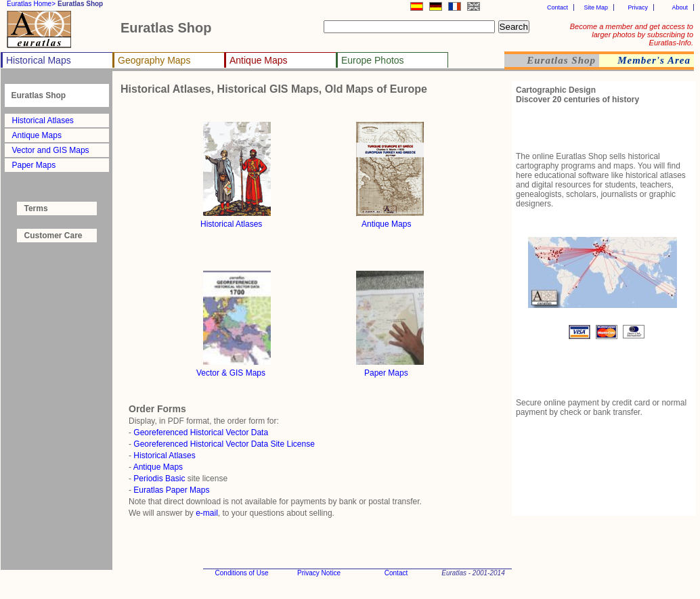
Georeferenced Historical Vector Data (201, 432)
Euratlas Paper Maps (171, 490)
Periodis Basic (159, 479)
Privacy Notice (319, 573)
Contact (557, 7)
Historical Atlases (43, 120)
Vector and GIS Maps (51, 150)
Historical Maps (39, 60)
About (680, 7)
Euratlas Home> (31, 4)
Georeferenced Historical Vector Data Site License (224, 444)
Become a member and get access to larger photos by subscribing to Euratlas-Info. (632, 35)
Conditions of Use (242, 573)
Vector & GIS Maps (231, 373)
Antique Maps (259, 60)
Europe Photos (373, 60)
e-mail (207, 513)
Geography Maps (154, 60)
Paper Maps (34, 165)
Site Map (596, 7)
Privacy (638, 7)
